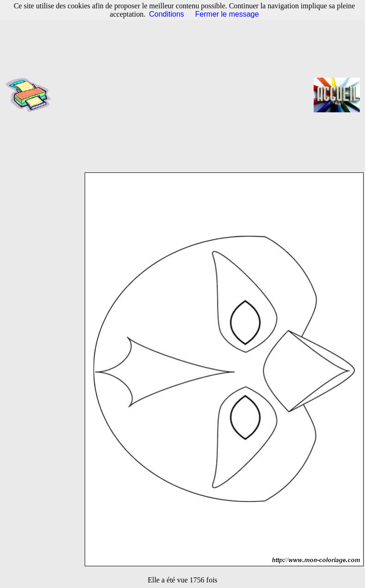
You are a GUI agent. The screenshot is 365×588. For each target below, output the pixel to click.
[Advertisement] (186, 95)
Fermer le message (227, 14)
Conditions (167, 14)
